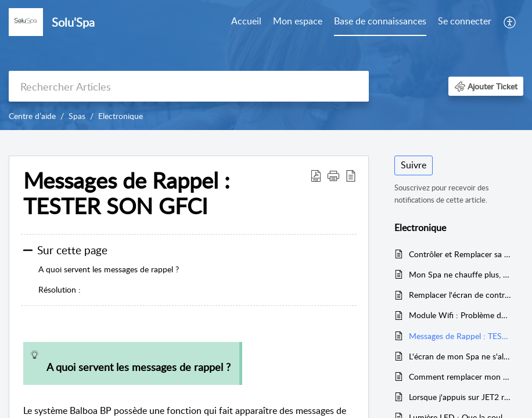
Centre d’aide (32, 116)
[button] (510, 22)
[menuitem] (246, 22)
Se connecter (465, 21)
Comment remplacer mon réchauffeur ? (460, 376)
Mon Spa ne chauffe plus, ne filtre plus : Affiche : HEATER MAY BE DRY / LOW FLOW (460, 274)
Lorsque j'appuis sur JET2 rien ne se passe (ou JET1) (460, 397)
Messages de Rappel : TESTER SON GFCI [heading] (127, 193)
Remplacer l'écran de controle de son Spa (460, 295)
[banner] (266, 65)
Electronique (121, 116)
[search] (189, 86)
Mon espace (298, 21)
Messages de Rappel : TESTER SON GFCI (460, 336)
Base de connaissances (380, 21)
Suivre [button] (414, 165)
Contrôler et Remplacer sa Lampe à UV (460, 254)
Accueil (246, 21)
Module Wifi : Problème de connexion (460, 315)
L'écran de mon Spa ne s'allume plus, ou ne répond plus (460, 356)
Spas (77, 116)
